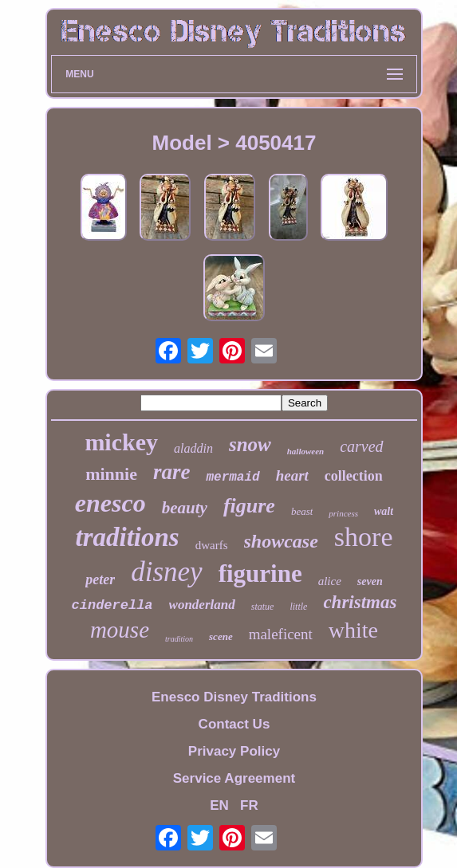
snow (250, 444)
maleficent (281, 634)
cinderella (112, 605)
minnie (111, 474)
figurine (260, 573)
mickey (121, 442)
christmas (360, 602)
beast (302, 511)
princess (343, 513)
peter (100, 579)
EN (219, 805)
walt (384, 511)
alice (330, 581)
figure (249, 506)
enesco (110, 503)
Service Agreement (234, 778)
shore (364, 537)
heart (292, 475)
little (298, 607)
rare (172, 472)
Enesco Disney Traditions (234, 697)
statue (263, 607)
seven (370, 581)
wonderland (202, 605)
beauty (185, 508)
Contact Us (234, 724)
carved (361, 446)
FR (249, 805)
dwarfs (212, 545)
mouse (120, 630)
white (353, 630)
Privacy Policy (234, 751)
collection (354, 476)
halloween (305, 451)
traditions (127, 537)
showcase (281, 541)
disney (166, 572)
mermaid (232, 477)
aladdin (193, 448)
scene (221, 636)
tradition (179, 639)
